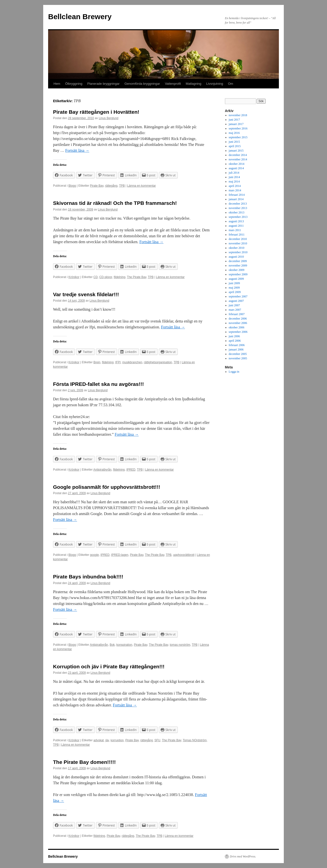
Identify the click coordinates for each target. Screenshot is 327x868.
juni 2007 (234, 305)
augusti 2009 (236, 279)
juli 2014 (234, 173)
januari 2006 (236, 350)
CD (96, 277)
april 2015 (235, 146)
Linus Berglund (109, 118)
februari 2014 (237, 195)
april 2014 (235, 186)
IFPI (118, 362)
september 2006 (238, 332)
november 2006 (238, 323)
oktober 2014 (237, 164)
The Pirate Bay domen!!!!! (84, 762)
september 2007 (238, 296)
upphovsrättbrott (184, 555)
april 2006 (235, 341)
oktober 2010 (237, 248)
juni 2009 (234, 283)
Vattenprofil (173, 84)
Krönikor (74, 277)
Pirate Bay (97, 186)
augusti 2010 (236, 257)
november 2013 (238, 208)
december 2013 (238, 204)
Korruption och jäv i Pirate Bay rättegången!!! (109, 666)
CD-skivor (106, 277)
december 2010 (238, 239)
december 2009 (238, 261)
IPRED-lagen (120, 555)
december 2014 (238, 155)
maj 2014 (234, 182)
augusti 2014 (236, 168)
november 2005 (238, 358)
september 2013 (238, 217)
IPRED (131, 470)
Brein (97, 362)
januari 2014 (236, 199)
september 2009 (238, 274)
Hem (57, 84)
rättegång (111, 186)
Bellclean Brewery (80, 17)
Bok (112, 645)
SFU (157, 740)
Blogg (72, 186)
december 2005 (238, 354)
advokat (99, 740)
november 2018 (238, 115)
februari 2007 (237, 314)
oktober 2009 (237, 270)
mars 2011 (235, 230)
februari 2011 (237, 235)
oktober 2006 (237, 327)
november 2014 (238, 159)
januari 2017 (236, 124)
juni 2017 (234, 120)
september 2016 (238, 128)
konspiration (124, 645)
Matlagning (193, 84)
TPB (122, 186)
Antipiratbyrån (102, 470)
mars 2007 (235, 310)
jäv (107, 740)
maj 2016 (234, 133)
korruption (117, 740)
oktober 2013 (237, 212)
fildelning (119, 277)
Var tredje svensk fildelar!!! (86, 294)
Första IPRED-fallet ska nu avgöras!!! (98, 384)
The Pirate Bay (136, 277)
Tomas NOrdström (195, 740)
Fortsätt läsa (77, 150)
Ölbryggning (74, 84)
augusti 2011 (236, 226)
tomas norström (180, 645)
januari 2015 (236, 151)
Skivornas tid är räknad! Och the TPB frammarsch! (115, 203)
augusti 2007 (236, 301)
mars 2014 (235, 190)
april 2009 (235, 292)
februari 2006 (237, 345)
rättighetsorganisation (158, 362)
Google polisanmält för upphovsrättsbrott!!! (107, 487)
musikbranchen (132, 362)
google (95, 555)
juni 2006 (234, 336)
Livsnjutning (215, 84)
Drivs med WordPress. (243, 856)
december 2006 (238, 319)
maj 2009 (234, 288)
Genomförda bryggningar (142, 84)
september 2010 (238, 252)
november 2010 (238, 243)
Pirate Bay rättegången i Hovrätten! (96, 112)
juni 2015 (234, 142)
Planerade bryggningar (104, 84)
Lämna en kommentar (142, 186)
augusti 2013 (236, 221)
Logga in (234, 372)
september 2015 (238, 137)
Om (231, 84)
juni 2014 (234, 177)
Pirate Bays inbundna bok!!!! (88, 577)
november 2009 (238, 266)
